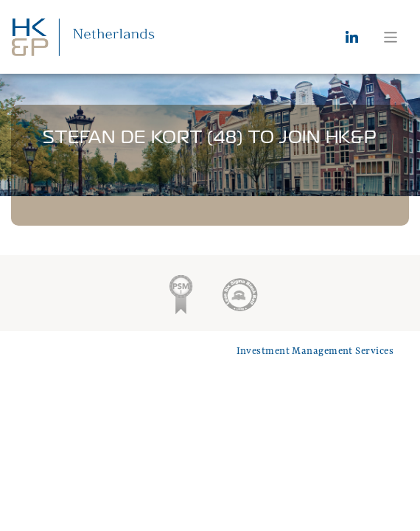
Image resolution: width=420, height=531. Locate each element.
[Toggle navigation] (391, 37)
